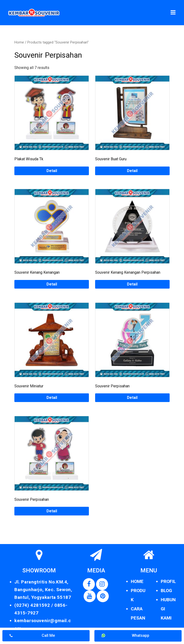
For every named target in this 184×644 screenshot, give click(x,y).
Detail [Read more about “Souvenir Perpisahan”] (132, 398)
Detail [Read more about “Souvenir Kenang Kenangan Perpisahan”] (132, 284)
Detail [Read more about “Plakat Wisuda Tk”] (52, 171)
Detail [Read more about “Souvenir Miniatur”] (52, 398)
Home (19, 42)
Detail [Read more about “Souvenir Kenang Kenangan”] (52, 284)
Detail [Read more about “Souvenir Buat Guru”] (132, 171)
